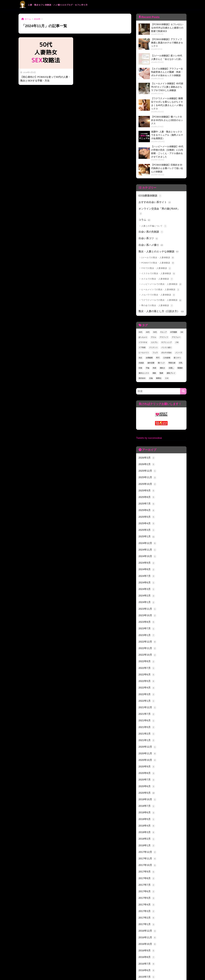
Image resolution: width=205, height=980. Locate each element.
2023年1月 (146, 615)
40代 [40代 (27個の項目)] (148, 319)
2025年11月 (147, 462)
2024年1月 (146, 583)
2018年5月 (146, 793)
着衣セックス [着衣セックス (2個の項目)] (144, 359)
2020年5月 (146, 767)
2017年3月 (146, 882)
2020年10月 (147, 735)
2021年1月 (146, 716)
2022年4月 (146, 666)
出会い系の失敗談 (150, 219)
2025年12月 (147, 456)
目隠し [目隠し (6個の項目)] (171, 354)
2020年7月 (146, 754)
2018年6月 (146, 786)
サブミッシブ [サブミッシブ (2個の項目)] (166, 329)
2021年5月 (146, 704)
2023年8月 (146, 602)
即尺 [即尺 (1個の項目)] (158, 344)
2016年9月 (146, 920)
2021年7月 (146, 691)
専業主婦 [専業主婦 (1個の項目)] (172, 349)
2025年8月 (146, 481)
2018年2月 (146, 812)
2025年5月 (146, 500)
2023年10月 (147, 596)
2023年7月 (146, 608)
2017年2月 (146, 888)
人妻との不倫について (154, 213)
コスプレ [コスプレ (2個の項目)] (154, 329)
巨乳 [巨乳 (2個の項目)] (181, 349)
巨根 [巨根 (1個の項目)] (140, 354)
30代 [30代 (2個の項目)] (140, 319)
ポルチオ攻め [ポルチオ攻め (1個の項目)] (166, 339)
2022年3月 (146, 672)
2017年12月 (147, 824)
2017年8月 (146, 850)
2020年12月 (147, 723)
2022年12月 (147, 621)
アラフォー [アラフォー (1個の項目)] (176, 324)
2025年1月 (146, 519)
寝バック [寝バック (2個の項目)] (161, 349)
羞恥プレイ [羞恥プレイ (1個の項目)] (171, 359)
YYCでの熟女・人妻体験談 (156, 255)
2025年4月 (146, 507)
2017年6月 (146, 863)
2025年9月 (146, 475)
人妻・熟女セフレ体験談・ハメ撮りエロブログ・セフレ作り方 (73, 4)
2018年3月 (146, 805)
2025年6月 (146, 494)
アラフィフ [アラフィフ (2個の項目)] (164, 324)
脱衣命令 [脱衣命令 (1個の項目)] (142, 364)
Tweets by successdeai (148, 424)
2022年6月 (146, 653)
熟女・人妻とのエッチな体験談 (158, 238)
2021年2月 (146, 710)
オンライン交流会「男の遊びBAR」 (160, 201)
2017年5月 (146, 869)
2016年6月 (146, 939)
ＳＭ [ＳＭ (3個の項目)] (167, 364)
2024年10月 (147, 538)
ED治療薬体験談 (150, 188)
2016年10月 (147, 913)
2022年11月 (147, 627)
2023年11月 (147, 589)
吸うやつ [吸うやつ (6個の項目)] (177, 344)
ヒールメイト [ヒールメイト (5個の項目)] (144, 339)
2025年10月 (147, 469)
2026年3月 (146, 443)
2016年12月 (147, 901)
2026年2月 (146, 449)
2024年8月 (146, 551)
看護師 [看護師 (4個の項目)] (180, 354)
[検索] (183, 377)
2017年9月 (146, 843)
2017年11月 (147, 831)
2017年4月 (146, 875)
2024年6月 (146, 564)
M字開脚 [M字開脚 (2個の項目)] (174, 319)
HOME (103, 966)
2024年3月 (146, 570)
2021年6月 (146, 697)
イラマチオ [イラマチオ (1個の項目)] (143, 329)
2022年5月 (146, 659)
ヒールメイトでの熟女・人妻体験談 (161, 276)
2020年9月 (146, 742)
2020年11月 (147, 729)
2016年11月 (147, 907)
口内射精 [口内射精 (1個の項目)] (167, 344)
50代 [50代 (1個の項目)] (155, 319)
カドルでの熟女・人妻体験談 (157, 265)
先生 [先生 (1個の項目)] (140, 344)
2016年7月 (146, 933)
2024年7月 (146, 558)
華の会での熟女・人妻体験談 (157, 292)
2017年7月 (146, 856)
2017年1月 (146, 894)
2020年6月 (146, 761)
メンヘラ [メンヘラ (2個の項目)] (179, 339)
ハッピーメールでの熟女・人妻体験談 (162, 271)
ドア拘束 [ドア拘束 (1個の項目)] (142, 334)
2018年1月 (146, 818)
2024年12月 (147, 526)
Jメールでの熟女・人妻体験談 (158, 244)
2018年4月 (146, 799)
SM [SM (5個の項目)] (182, 319)
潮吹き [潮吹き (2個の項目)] (162, 354)
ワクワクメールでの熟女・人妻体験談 (162, 287)
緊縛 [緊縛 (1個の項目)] (161, 359)
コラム (144, 207)
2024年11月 (147, 532)
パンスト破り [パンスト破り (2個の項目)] (166, 334)
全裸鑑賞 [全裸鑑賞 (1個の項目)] (149, 344)
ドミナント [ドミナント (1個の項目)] (153, 334)
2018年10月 (147, 774)
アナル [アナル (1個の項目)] (153, 324)
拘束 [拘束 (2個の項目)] (154, 354)
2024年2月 (146, 577)
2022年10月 (147, 634)
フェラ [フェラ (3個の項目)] (155, 339)
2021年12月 (147, 685)
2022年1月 (146, 678)
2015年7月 (146, 945)
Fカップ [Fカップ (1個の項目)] (164, 319)
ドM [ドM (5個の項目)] (177, 329)
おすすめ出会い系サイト (154, 195)
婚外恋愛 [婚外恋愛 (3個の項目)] (151, 349)
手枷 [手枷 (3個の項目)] (147, 354)
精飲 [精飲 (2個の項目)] (154, 359)
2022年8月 (146, 640)
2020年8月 (146, 748)
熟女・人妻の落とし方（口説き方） (160, 298)
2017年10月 (147, 837)
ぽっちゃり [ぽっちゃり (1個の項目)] (143, 324)
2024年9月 (146, 545)
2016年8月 (146, 926)
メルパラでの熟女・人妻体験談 (158, 281)
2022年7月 (146, 646)
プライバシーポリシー (102, 972)
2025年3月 (146, 513)
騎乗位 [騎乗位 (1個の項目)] (159, 364)
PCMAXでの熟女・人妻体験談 (158, 249)
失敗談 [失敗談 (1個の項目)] (141, 349)
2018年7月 (146, 780)
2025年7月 (146, 488)
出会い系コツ (148, 225)
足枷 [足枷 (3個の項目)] (151, 364)
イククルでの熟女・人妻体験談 (158, 260)
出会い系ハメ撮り (150, 232)
